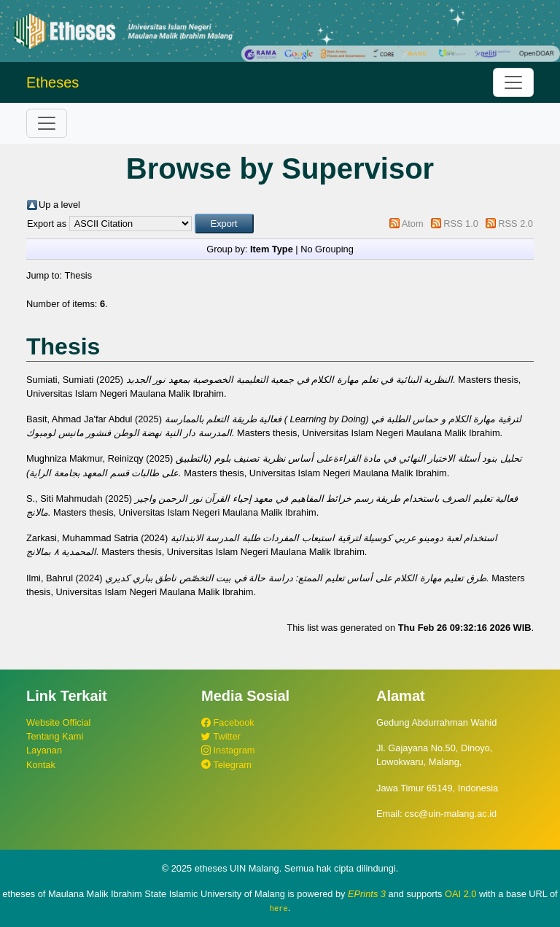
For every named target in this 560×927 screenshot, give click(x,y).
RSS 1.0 (461, 224)
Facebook (228, 722)
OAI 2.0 (460, 894)
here (279, 908)
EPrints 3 (367, 894)
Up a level (59, 205)
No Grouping (327, 249)
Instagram (228, 750)
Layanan (44, 750)
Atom (413, 224)
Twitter (221, 736)
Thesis (78, 275)
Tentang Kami (55, 736)
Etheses (52, 82)
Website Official (58, 722)
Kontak (41, 765)
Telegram (226, 765)
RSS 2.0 (516, 224)
